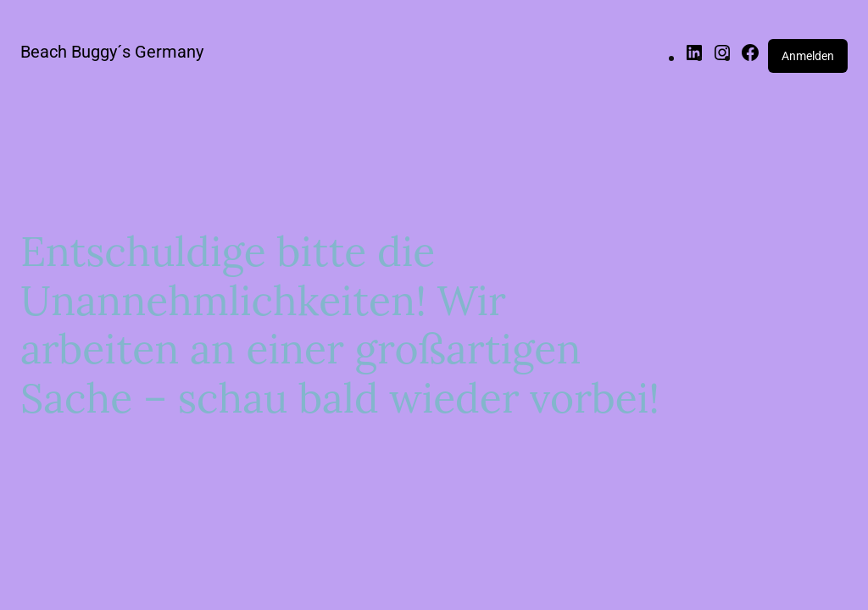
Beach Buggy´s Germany (112, 52)
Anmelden (808, 56)
